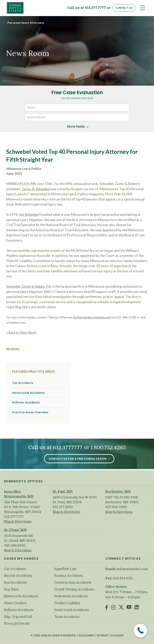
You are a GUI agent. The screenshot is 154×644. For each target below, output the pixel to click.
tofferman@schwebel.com (92, 317)
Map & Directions (18, 522)
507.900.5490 (116, 507)
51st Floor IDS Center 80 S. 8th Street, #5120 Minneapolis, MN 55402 (23, 507)
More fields (76, 127)
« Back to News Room (21, 332)
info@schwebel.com (132, 569)
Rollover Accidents (26, 403)
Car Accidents (23, 383)
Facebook (107, 608)
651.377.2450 (63, 507)
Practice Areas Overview (30, 412)
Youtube (129, 608)
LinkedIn (137, 608)
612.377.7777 (95, 8)
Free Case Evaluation (77, 93)
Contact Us (124, 8)
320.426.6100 (15, 546)
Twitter (121, 608)
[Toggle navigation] (143, 8)
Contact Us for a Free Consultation (78, 459)
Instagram (113, 608)
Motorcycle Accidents (29, 393)
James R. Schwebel (36, 189)
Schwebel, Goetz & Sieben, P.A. (29, 286)
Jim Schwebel (29, 214)
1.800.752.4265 (108, 448)
